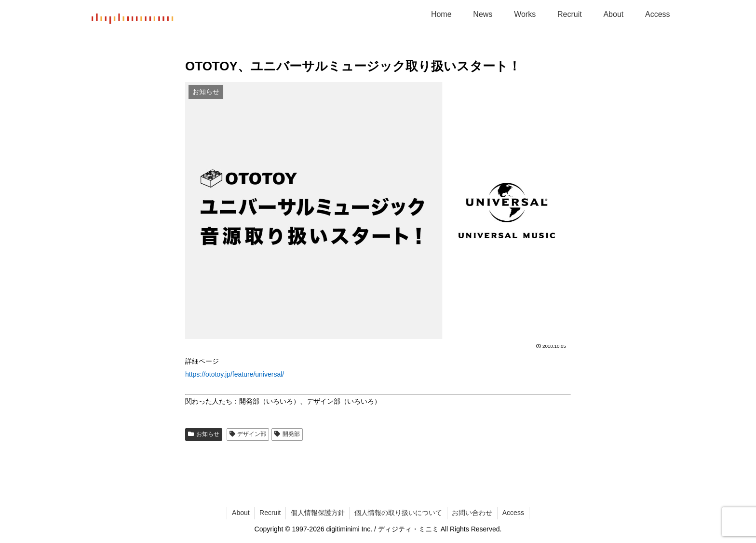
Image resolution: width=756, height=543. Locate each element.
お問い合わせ (472, 513)
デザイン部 (248, 434)
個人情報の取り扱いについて (398, 513)
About (240, 513)
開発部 (287, 434)
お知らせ (204, 434)
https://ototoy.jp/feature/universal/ (235, 374)
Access (514, 513)
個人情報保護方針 (317, 513)
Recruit (270, 513)
